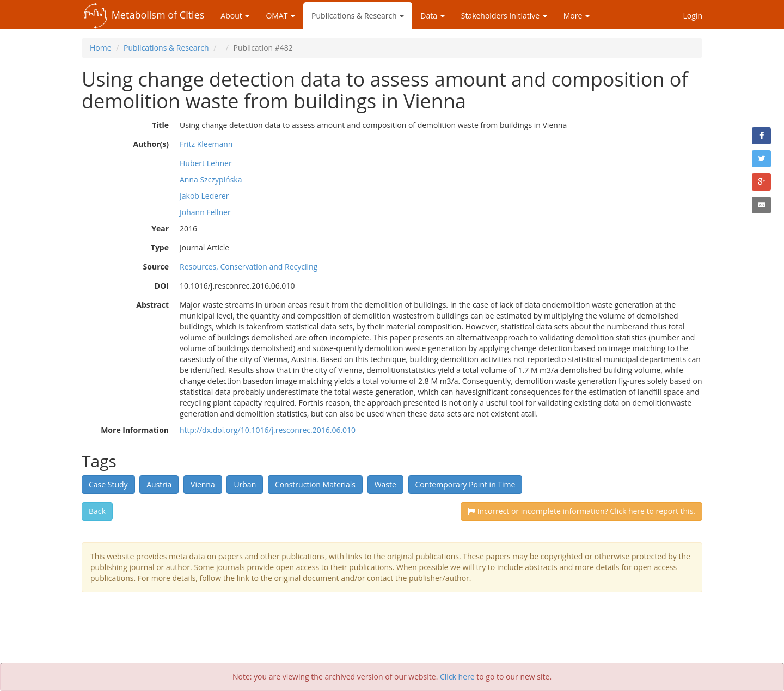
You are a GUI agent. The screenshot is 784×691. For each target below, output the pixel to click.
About (235, 16)
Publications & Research (358, 16)
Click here (457, 677)
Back (97, 511)
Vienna (203, 484)
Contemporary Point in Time (465, 484)
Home (101, 48)
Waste (385, 484)
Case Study (108, 484)
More (577, 16)
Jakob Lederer (204, 196)
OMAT (280, 16)
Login (693, 16)
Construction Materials (315, 484)
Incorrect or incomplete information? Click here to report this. (581, 511)
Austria (159, 484)
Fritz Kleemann (206, 144)
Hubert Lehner (206, 163)
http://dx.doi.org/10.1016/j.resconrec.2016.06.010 (268, 430)
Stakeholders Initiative (504, 16)
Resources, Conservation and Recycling (249, 267)
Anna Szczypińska (211, 179)
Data (432, 16)
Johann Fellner (205, 212)
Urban (245, 484)
